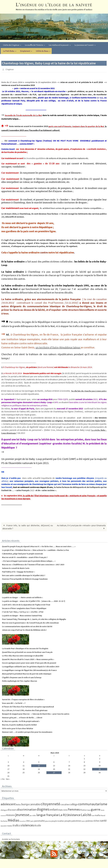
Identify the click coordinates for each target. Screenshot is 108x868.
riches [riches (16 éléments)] (96, 821)
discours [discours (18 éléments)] (12, 810)
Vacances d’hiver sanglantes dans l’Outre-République (24, 608)
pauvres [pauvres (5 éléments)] (48, 821)
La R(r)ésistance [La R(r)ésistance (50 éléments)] (70, 815)
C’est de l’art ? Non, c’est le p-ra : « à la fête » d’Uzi (23, 612)
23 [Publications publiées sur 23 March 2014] (100, 769)
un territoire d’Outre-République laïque (58, 347)
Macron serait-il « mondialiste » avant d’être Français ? (25, 557)
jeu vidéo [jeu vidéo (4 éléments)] (33, 815)
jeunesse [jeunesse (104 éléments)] (22, 814)
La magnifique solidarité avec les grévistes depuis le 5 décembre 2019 (31, 666)
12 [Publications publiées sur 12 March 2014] (39, 765)
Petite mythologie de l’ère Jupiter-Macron (19, 681)
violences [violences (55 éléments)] (27, 825)
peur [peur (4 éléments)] (84, 821)
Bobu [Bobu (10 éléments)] (18, 804)
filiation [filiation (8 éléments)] (83, 810)
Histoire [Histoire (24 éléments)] (10, 815)
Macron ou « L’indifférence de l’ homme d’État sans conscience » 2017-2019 (33, 564)
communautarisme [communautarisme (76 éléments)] (93, 804)
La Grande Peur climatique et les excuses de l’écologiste (25, 648)
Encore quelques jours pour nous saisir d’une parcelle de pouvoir (29, 663)
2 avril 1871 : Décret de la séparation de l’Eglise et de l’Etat (26, 605)
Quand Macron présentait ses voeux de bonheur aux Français (27, 652)
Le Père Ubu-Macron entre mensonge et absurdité (23, 656)
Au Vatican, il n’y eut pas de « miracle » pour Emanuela (81, 527)
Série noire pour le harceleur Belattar (18, 728)
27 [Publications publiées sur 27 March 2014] (54, 772)
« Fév (3, 779)
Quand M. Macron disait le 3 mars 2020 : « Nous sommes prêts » (28, 659)
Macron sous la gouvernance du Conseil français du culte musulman (30, 623)
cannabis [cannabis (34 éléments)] (35, 804)
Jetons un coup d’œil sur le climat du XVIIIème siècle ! (24, 630)
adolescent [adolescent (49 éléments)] (8, 804)
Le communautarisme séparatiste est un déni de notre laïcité (27, 626)
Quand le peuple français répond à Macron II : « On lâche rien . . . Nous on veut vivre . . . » (39, 546)
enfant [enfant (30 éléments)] (54, 809)
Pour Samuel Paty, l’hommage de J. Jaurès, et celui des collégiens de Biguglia (34, 619)
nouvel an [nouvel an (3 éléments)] (23, 821)
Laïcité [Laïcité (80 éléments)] (86, 814)
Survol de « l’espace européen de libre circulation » (23, 699)
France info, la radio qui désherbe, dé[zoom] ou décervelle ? (28, 527)
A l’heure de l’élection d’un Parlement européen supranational (28, 707)
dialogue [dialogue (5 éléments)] (4, 810)
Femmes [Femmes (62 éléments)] (74, 809)
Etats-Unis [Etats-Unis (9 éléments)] (63, 810)
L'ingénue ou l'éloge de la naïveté (54, 5)
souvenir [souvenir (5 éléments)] (4, 826)
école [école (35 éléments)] (38, 825)
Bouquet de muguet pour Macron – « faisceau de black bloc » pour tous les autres (36, 714)
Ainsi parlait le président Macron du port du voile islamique (27, 674)
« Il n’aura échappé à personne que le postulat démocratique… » (29, 561)
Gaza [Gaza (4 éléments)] (89, 810)
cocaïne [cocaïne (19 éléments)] (65, 804)
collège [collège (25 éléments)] (73, 804)
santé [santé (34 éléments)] (103, 820)
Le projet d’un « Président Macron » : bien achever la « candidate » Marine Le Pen (35, 550)
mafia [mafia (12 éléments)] (98, 815)
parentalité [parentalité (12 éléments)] (39, 821)
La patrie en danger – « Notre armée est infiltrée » (22, 597)
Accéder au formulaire (11, 839)
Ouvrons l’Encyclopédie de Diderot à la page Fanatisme (25, 579)
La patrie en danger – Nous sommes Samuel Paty (22, 615)
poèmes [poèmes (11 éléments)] (89, 821)
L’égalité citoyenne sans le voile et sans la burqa (22, 677)
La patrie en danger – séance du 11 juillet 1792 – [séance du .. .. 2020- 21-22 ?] (34, 601)
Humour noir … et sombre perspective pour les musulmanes (27, 732)
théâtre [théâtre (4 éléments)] (10, 826)
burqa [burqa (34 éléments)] (25, 804)
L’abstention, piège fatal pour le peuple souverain (22, 554)
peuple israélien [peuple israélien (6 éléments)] (58, 821)
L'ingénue (10, 69)
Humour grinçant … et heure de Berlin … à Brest (22, 717)
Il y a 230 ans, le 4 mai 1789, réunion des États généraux (25, 710)
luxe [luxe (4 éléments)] (93, 815)
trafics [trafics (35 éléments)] (17, 825)
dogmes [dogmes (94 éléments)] (43, 809)
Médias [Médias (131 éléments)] (13, 820)
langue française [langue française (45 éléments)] (48, 815)
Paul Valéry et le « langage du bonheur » (18, 572)
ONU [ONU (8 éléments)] (28, 821)
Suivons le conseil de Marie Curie (16, 568)
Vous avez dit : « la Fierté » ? (14, 703)
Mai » (8, 779)
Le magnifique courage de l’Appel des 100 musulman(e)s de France (29, 670)
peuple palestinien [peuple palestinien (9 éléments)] (73, 821)
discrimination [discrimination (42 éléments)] (27, 809)
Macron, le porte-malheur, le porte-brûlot (19, 725)
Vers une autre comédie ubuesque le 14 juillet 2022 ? (24, 575)
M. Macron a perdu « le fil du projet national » (21, 721)
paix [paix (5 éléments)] (32, 821)
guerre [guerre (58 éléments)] (95, 809)
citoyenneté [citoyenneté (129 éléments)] (50, 804)
